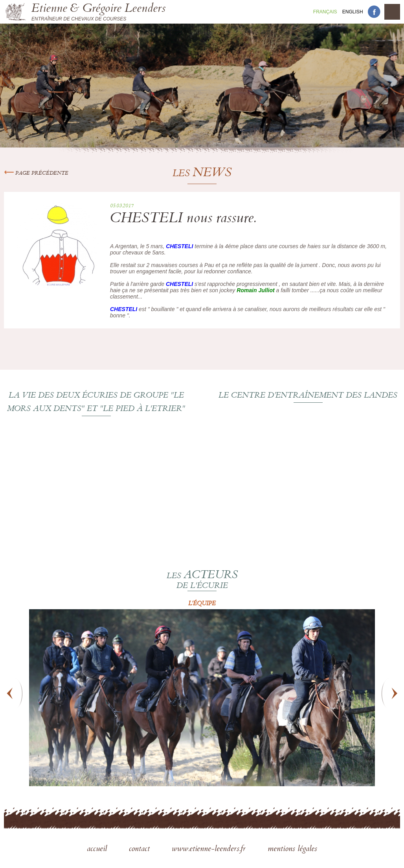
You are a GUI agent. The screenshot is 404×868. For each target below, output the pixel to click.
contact (140, 850)
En (353, 12)
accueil (98, 850)
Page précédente (36, 173)
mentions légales (292, 850)
